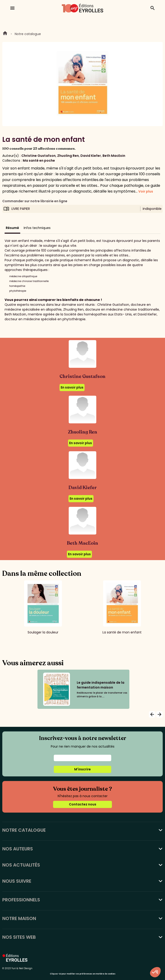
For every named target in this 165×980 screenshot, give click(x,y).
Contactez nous (83, 804)
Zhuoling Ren (68, 156)
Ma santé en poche (39, 160)
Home (5, 34)
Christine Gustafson (38, 156)
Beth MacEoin (114, 156)
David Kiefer (91, 156)
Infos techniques (37, 228)
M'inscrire (82, 769)
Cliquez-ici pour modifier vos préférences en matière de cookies (83, 974)
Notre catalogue (28, 34)
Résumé (12, 228)
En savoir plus (72, 387)
